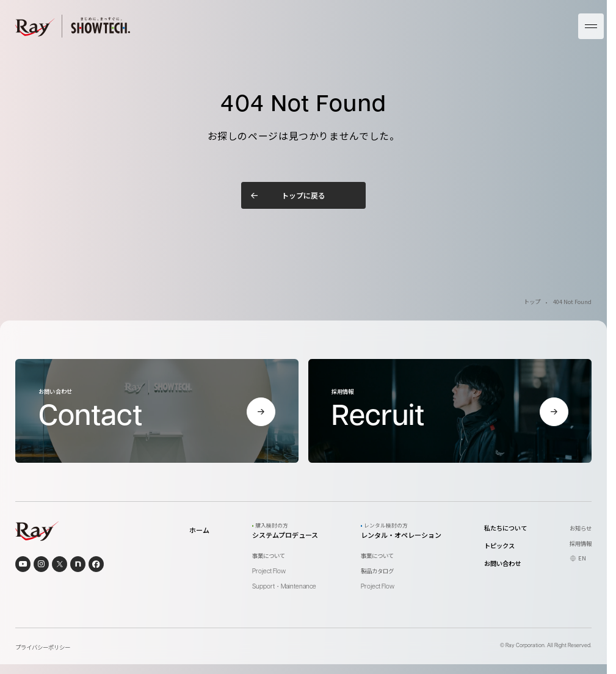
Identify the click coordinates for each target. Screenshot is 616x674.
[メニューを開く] (591, 26)
